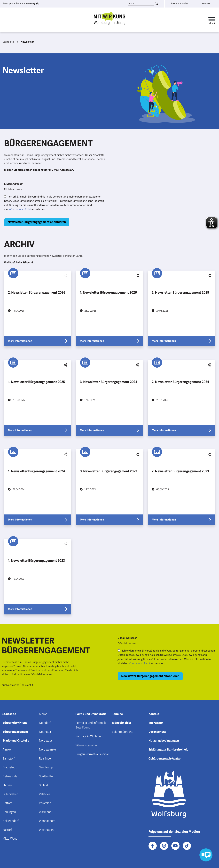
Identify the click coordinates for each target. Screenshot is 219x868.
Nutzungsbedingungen (164, 741)
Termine (117, 714)
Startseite (9, 714)
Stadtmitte (46, 777)
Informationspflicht (20, 209)
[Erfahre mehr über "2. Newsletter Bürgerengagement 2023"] (181, 487)
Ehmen (7, 785)
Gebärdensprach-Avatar (165, 759)
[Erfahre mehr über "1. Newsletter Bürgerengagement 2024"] (38, 487)
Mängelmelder (122, 723)
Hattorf (7, 803)
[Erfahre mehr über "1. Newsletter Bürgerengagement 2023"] (38, 577)
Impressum (156, 723)
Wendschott (47, 821)
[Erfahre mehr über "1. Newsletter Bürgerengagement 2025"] (38, 398)
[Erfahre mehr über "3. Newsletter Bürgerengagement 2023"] (110, 487)
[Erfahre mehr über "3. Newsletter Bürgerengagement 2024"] (110, 398)
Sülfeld (43, 785)
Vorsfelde (45, 803)
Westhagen (46, 830)
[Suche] (141, 3)
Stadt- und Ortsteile (16, 741)
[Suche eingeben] (156, 4)
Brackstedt (10, 768)
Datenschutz (157, 732)
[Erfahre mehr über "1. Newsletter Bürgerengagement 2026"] (110, 308)
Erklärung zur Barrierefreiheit (168, 750)
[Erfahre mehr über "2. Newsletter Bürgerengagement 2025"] (181, 308)
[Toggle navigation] (212, 20)
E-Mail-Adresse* (14, 184)
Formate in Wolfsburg (89, 736)
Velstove (45, 794)
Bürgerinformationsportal (92, 754)
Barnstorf (9, 759)
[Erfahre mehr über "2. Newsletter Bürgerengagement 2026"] (38, 308)
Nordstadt (46, 741)
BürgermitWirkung (15, 723)
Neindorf (45, 723)
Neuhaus (45, 732)
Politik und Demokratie (91, 714)
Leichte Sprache (123, 732)
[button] (65, 276)
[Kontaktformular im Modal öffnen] (206, 855)
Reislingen (46, 759)
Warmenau (46, 812)
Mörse (43, 714)
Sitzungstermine (86, 745)
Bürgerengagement (15, 732)
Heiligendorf (10, 821)
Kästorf (7, 830)
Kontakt (154, 714)
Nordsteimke (47, 750)
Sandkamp (46, 768)
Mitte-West (10, 839)
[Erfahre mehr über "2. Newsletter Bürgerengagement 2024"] (181, 398)
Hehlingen (9, 812)
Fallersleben (10, 794)
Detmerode (10, 777)
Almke (7, 750)
